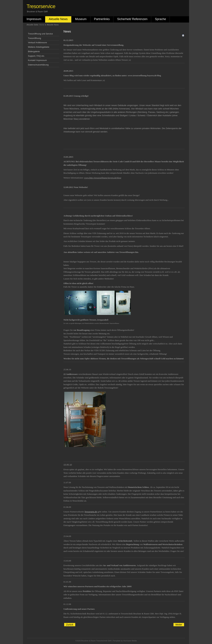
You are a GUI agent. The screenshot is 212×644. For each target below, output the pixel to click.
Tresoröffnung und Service (40, 34)
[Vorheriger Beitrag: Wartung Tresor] (70, 625)
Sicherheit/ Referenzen (132, 19)
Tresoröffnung (34, 38)
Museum (81, 19)
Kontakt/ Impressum (37, 60)
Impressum (34, 19)
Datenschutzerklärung (38, 65)
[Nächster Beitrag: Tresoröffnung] (179, 625)
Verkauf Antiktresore (37, 43)
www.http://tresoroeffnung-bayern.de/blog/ (103, 178)
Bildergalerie (34, 51)
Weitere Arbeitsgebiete (39, 47)
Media (134, 641)
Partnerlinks (102, 19)
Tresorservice (41, 6)
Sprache (160, 19)
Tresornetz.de (91, 512)
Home (42, 25)
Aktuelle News (58, 19)
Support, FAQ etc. (36, 56)
